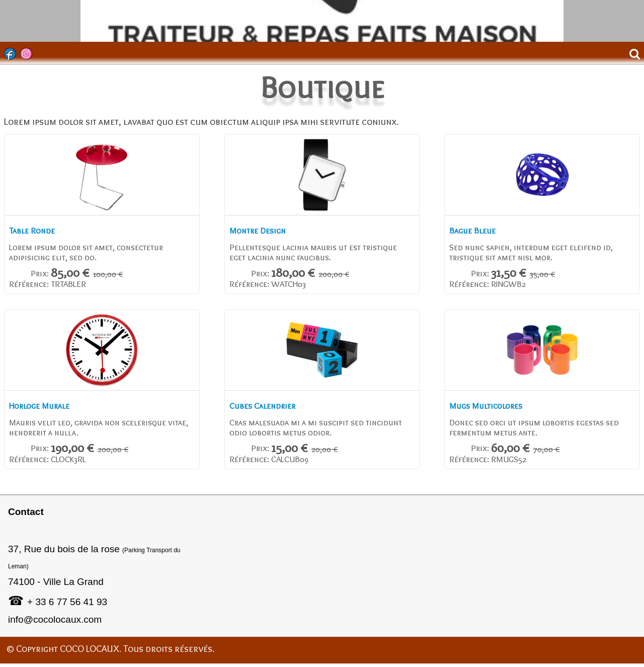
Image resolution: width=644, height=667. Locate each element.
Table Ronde (34, 231)
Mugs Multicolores (491, 409)
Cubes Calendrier (266, 409)
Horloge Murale (44, 409)
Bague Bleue (475, 231)
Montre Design (261, 231)
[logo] (12, 16)
